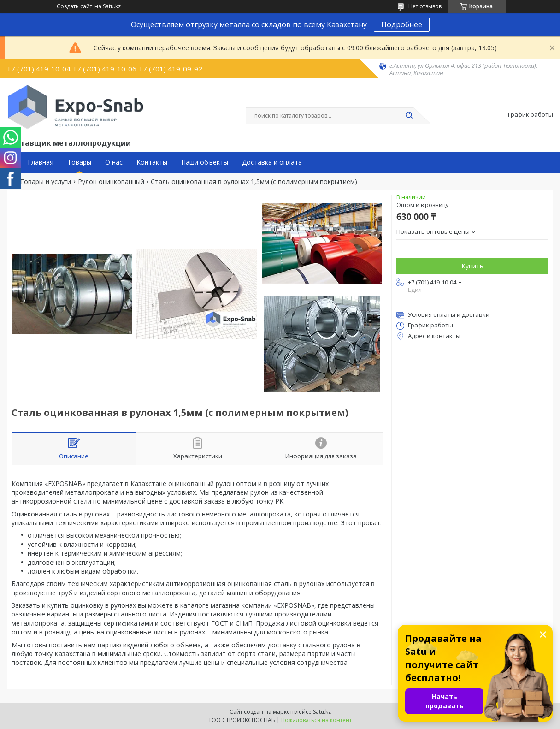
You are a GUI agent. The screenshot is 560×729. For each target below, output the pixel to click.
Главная (41, 162)
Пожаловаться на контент (316, 720)
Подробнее (402, 24)
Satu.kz (322, 712)
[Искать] (409, 116)
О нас (114, 162)
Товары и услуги (45, 182)
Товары (79, 162)
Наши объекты (205, 162)
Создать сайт (74, 6)
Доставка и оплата (272, 162)
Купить (472, 266)
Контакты (152, 162)
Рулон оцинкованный (111, 182)
